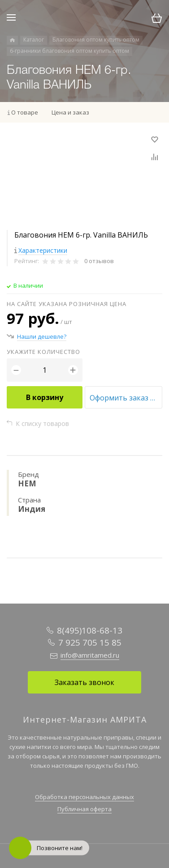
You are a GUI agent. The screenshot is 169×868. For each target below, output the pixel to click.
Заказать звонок (84, 682)
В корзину (45, 397)
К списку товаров (42, 423)
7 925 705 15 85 (90, 642)
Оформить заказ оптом (126, 398)
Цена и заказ (70, 112)
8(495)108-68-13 (90, 630)
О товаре (25, 112)
